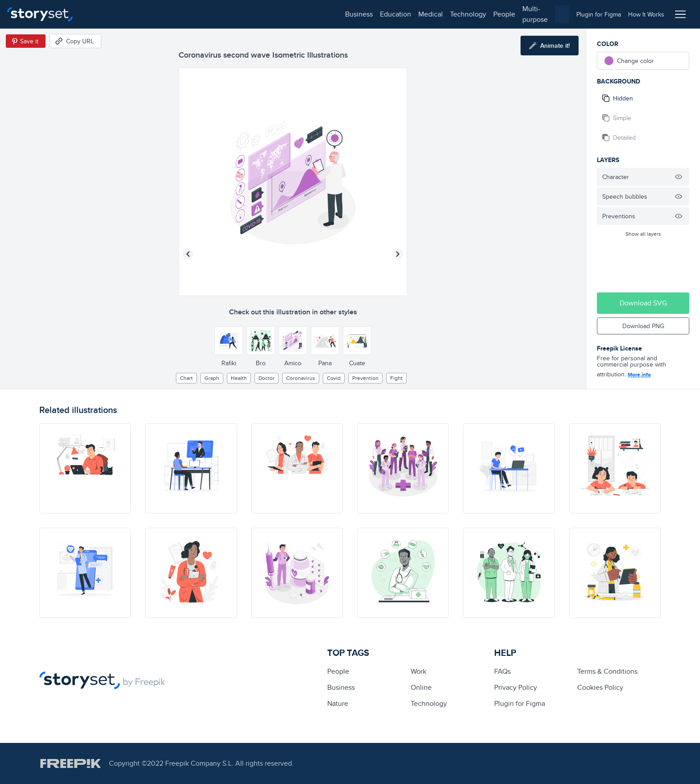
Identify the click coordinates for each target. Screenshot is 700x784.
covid (334, 378)
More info (639, 375)
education (137, 14)
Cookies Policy (600, 687)
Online (421, 687)
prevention (365, 378)
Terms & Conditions (607, 671)
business (101, 14)
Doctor (267, 378)
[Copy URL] (75, 41)
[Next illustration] (398, 254)
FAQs (502, 671)
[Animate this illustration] (550, 46)
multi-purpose (286, 14)
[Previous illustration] (188, 254)
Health (239, 378)
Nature (338, 703)
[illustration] (85, 468)
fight (396, 378)
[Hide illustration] (679, 177)
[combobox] (442, 14)
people (246, 14)
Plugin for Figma (520, 703)
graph (212, 378)
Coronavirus (301, 378)
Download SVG (643, 303)
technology (210, 14)
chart (186, 378)
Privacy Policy (516, 687)
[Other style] (229, 341)
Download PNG (643, 326)
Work (419, 671)
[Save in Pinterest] (26, 41)
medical (173, 14)
